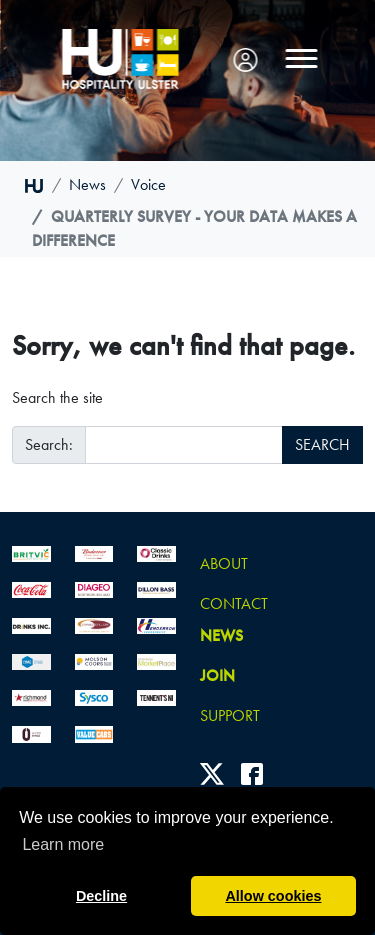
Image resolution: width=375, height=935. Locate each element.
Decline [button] (101, 896)
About (224, 563)
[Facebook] (252, 773)
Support (230, 715)
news (87, 184)
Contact (234, 603)
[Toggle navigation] (301, 59)
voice (148, 184)
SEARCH (322, 444)
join (217, 675)
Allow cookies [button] (273, 896)
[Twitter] (212, 773)
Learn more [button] (63, 844)
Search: (49, 444)
